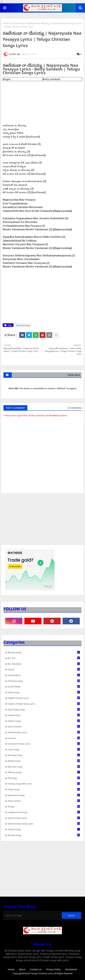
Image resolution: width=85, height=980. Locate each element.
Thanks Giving (44, 829)
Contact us (36, 969)
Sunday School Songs (44, 812)
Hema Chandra (44, 727)
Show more (74, 375)
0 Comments (75, 408)
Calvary (44, 669)
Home (6, 23)
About (22, 969)
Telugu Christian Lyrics (42, 973)
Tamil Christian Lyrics (44, 818)
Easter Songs (44, 692)
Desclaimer (71, 969)
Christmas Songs (44, 681)
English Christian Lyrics (44, 698)
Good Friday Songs (44, 710)
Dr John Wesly (44, 687)
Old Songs (44, 778)
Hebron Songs (44, 721)
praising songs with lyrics (44, 784)
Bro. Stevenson (44, 664)
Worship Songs (18, 23)
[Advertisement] (42, 521)
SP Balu (44, 807)
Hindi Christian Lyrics (44, 732)
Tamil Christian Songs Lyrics (44, 824)
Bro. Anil (44, 658)
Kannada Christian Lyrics (44, 744)
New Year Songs (44, 767)
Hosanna (44, 738)
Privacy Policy (53, 969)
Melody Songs (44, 761)
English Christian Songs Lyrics (44, 704)
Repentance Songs (44, 795)
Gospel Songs (44, 715)
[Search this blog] (33, 915)
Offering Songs (44, 772)
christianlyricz (44, 675)
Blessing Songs (44, 652)
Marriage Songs (44, 755)
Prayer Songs (44, 789)
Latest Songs (44, 749)
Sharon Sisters (44, 801)
